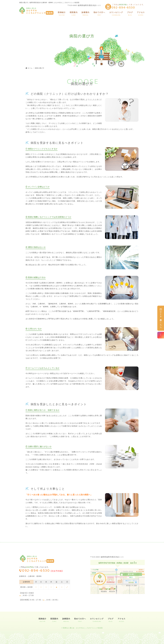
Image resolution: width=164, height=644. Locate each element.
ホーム (29, 68)
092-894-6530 (123, 8)
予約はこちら (161, 318)
